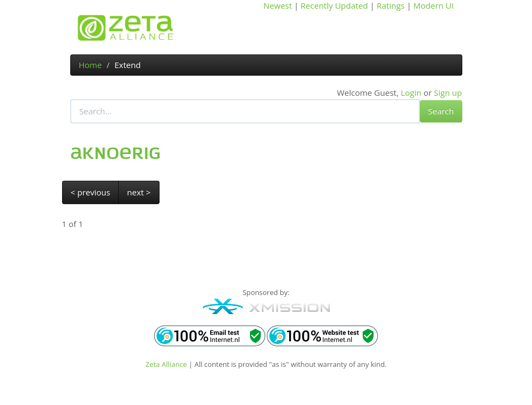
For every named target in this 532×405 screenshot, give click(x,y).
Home (90, 65)
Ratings (391, 5)
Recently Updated (334, 5)
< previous (91, 192)
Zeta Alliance (166, 364)
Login (411, 93)
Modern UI (433, 5)
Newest (278, 5)
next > (139, 192)
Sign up (448, 93)
